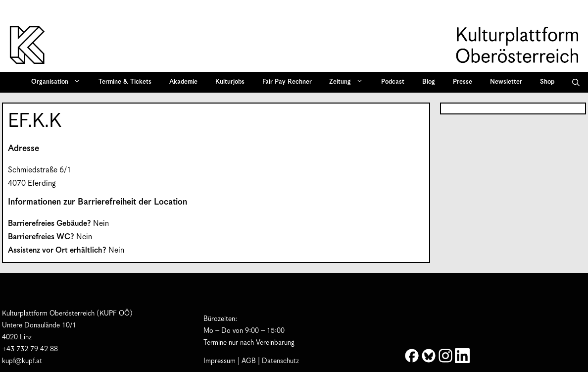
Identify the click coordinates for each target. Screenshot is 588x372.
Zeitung (349, 82)
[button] (576, 82)
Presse (463, 82)
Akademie (183, 82)
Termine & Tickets (125, 82)
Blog (429, 82)
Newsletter (506, 82)
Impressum (220, 361)
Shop (547, 82)
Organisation (59, 82)
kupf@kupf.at (22, 361)
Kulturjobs (230, 82)
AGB (249, 361)
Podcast (393, 82)
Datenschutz (280, 361)
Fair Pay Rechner (287, 82)
